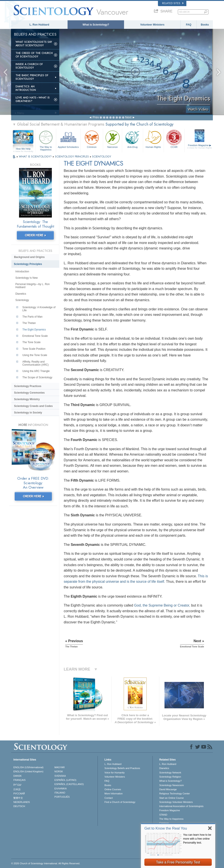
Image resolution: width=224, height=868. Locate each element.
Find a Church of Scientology (120, 802)
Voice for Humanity (114, 773)
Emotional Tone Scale (35, 336)
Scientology (22, 300)
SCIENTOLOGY (102, 156)
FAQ (189, 25)
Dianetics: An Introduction (26, 88)
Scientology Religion (170, 777)
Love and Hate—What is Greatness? (33, 99)
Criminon (92, 139)
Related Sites (173, 3)
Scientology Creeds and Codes (33, 406)
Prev (96, 117)
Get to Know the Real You (166, 828)
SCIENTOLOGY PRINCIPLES (72, 156)
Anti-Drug (132, 139)
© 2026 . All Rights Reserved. (46, 863)
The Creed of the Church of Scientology (34, 55)
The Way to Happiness (46, 140)
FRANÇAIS (19, 780)
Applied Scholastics (68, 139)
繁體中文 (18, 798)
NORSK (59, 771)
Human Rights (153, 139)
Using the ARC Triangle (36, 371)
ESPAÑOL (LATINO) (65, 780)
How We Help (23, 149)
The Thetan (29, 323)
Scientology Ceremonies (29, 393)
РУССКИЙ (19, 794)
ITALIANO (60, 793)
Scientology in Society (28, 413)
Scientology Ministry (27, 399)
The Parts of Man (32, 317)
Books (205, 25)
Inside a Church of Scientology (29, 66)
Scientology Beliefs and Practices (122, 768)
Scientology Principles (28, 264)
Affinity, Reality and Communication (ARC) (35, 363)
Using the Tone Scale (35, 355)
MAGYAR (60, 767)
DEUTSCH (19, 806)
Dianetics (21, 294)
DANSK (17, 776)
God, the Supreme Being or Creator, (162, 605)
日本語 (17, 789)
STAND (163, 815)
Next (128, 117)
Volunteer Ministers (152, 25)
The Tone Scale (31, 342)
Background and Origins (29, 257)
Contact (108, 798)
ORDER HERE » (35, 235)
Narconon (112, 139)
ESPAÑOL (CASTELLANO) (69, 784)
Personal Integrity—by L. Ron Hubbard (32, 286)
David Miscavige (168, 789)
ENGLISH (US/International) (28, 767)
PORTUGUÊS (62, 797)
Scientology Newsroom (172, 785)
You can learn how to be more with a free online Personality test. (197, 839)
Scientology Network (170, 773)
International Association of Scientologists (181, 806)
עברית (17, 785)
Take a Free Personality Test (178, 862)
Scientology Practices (28, 386)
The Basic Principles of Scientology (32, 77)
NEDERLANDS (22, 802)
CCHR (174, 139)
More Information (113, 794)
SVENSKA (60, 776)
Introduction (22, 271)
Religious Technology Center (175, 794)
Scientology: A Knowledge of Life (39, 309)
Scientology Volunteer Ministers (176, 802)
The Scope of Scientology (37, 377)
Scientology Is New (26, 278)
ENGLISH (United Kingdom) (28, 771)
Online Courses (113, 789)
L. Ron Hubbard (39, 25)
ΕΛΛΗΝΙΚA (61, 788)
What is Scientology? (96, 25)
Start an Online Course (171, 798)
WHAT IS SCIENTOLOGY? (36, 156)
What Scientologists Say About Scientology (34, 44)
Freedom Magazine (200, 147)
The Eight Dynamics (34, 330)
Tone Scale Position (34, 349)
